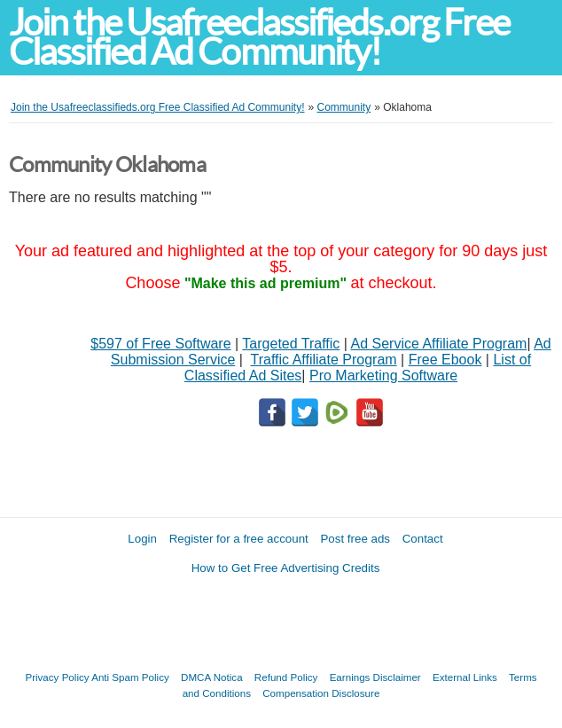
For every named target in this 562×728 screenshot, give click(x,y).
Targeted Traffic (291, 344)
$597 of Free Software (160, 344)
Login (142, 539)
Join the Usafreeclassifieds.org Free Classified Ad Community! (259, 37)
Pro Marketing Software (383, 376)
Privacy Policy (57, 677)
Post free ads (355, 539)
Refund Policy (286, 677)
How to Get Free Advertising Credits (286, 568)
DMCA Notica (212, 677)
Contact (423, 539)
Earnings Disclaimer (375, 677)
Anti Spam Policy (130, 677)
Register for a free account (239, 539)
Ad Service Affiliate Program (439, 344)
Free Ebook (445, 360)
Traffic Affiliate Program (324, 360)
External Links (465, 677)
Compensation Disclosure (321, 693)
